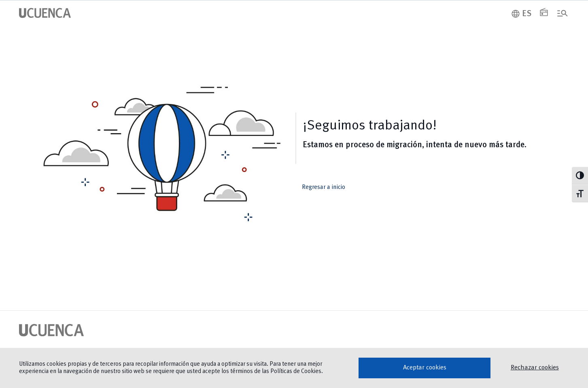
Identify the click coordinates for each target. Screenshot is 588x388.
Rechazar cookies (535, 368)
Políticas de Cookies (296, 371)
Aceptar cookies (425, 368)
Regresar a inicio (329, 187)
